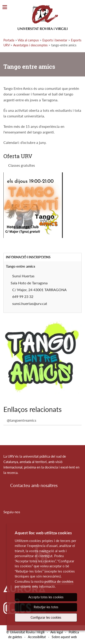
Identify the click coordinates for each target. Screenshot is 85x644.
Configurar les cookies (46, 617)
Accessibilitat (37, 637)
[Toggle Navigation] (5, 7)
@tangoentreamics (22, 420)
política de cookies (59, 581)
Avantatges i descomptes (30, 45)
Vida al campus (28, 40)
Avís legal (57, 632)
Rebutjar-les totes (46, 607)
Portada (9, 40)
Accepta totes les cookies (46, 597)
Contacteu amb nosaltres (34, 485)
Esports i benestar (55, 40)
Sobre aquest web (64, 637)
